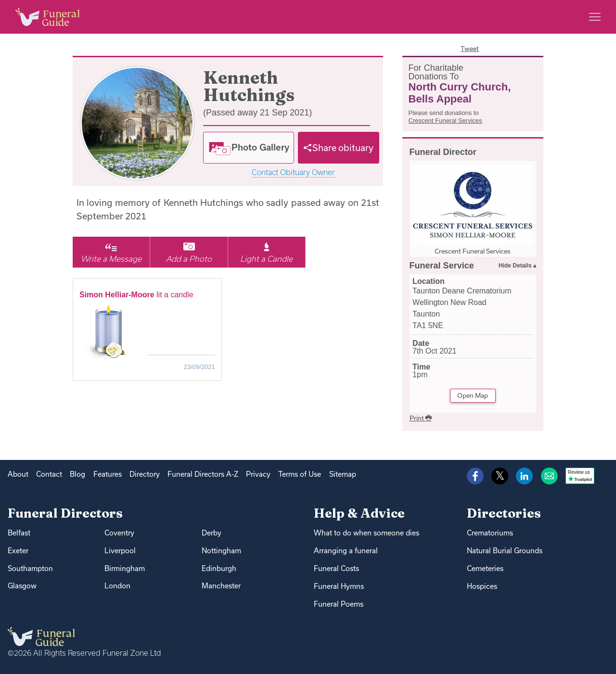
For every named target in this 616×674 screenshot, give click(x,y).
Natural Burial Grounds (505, 551)
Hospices (482, 586)
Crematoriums (490, 533)
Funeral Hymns (339, 586)
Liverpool (120, 551)
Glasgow (22, 586)
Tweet (470, 49)
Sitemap (343, 474)
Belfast (19, 533)
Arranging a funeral (346, 551)
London (117, 586)
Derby (212, 533)
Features (108, 474)
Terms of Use (300, 474)
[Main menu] (595, 17)
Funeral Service (442, 266)
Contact (49, 474)
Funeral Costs (336, 568)
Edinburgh (219, 568)
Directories (504, 513)
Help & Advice (359, 513)
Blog (77, 474)
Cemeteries (485, 568)
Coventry (119, 533)
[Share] (339, 148)
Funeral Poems (339, 604)
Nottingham (221, 551)
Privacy (258, 474)
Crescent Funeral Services (445, 121)
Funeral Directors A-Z (203, 474)
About (18, 474)
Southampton (30, 568)
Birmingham (125, 568)
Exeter (18, 551)
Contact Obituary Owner (293, 172)
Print (421, 418)
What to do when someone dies (366, 533)
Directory (145, 474)
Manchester (221, 586)
